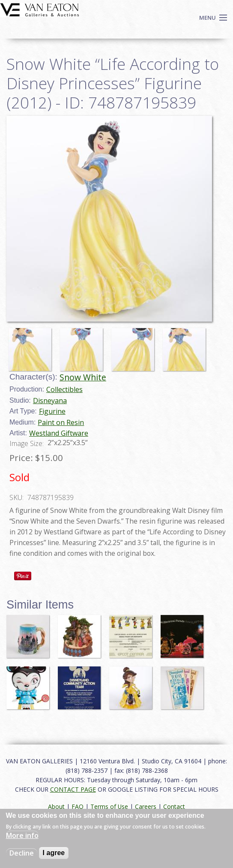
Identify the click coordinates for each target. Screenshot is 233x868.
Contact (174, 806)
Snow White (83, 377)
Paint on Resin (61, 422)
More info (22, 835)
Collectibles (64, 389)
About (56, 806)
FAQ (78, 806)
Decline (22, 853)
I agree (54, 853)
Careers (146, 806)
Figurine (52, 411)
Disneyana (50, 401)
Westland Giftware (59, 433)
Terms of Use (109, 806)
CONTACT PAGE (73, 789)
